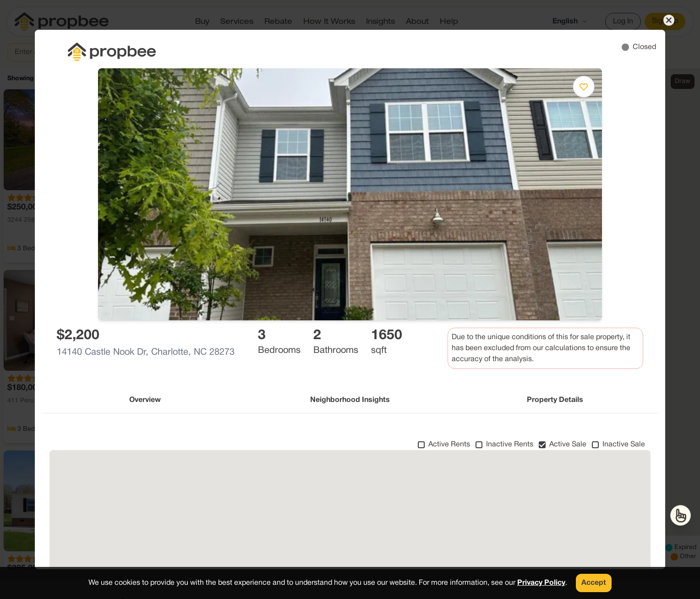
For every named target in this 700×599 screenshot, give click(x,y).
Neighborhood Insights (350, 400)
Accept (594, 583)
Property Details (555, 400)
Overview (145, 400)
